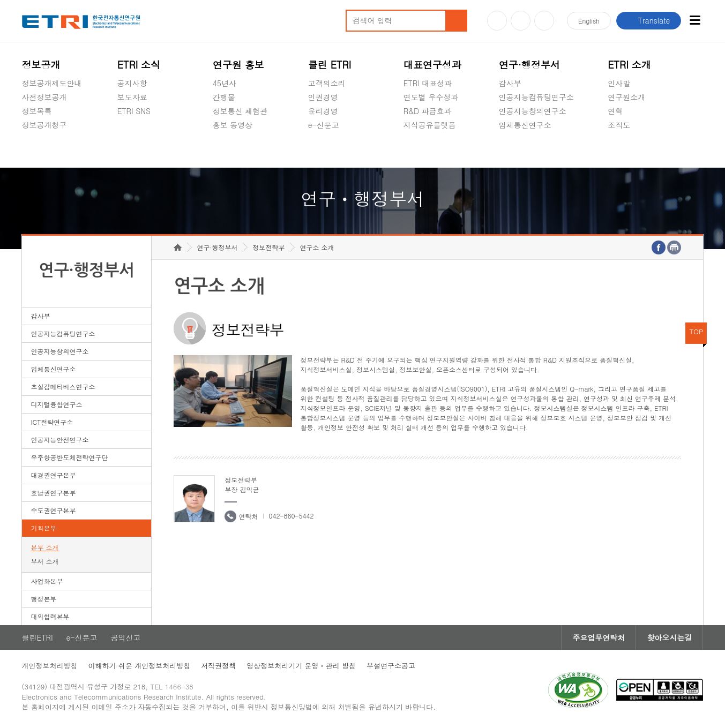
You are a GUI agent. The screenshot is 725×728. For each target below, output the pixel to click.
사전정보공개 (44, 97)
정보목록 (37, 111)
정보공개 (41, 65)
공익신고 (323, 150)
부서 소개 (45, 561)
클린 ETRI (330, 65)
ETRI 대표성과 (428, 83)
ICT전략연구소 (52, 422)
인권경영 (323, 97)
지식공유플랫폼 (430, 125)
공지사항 (132, 83)
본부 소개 (45, 547)
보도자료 (132, 97)
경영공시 (37, 150)
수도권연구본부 (54, 510)
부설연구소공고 (391, 666)
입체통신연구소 (525, 125)
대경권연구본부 (54, 475)
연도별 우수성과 (431, 97)
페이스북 (544, 21)
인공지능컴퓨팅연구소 (536, 97)
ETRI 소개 (629, 65)
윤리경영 (323, 111)
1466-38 (179, 686)
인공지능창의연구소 (533, 111)
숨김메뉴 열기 (27, 138)
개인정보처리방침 (50, 666)
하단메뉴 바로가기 (0, 0)
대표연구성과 (432, 65)
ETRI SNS (134, 111)
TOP (697, 331)
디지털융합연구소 (57, 404)
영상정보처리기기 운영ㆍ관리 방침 (301, 666)
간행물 (224, 97)
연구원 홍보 (238, 65)
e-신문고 (324, 125)
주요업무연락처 (599, 637)
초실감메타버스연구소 (536, 150)
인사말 (619, 83)
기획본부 (44, 528)
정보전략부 (268, 247)
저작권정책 (218, 666)
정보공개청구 (44, 125)
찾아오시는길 (669, 637)
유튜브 (497, 21)
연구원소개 (626, 97)
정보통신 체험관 (240, 111)
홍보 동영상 (233, 125)
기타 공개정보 (631, 150)
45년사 (225, 83)
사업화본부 (47, 581)
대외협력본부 (50, 616)
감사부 (510, 83)
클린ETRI (38, 637)
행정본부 (44, 599)
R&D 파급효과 (428, 111)
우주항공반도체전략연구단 (70, 457)
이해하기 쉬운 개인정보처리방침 (140, 666)
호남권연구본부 (54, 493)
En (589, 21)
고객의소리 (327, 83)
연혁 (615, 111)
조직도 (619, 125)
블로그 (521, 21)
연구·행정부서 (529, 65)
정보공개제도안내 (52, 83)
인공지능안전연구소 (60, 440)
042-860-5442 (291, 516)
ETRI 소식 (139, 65)
